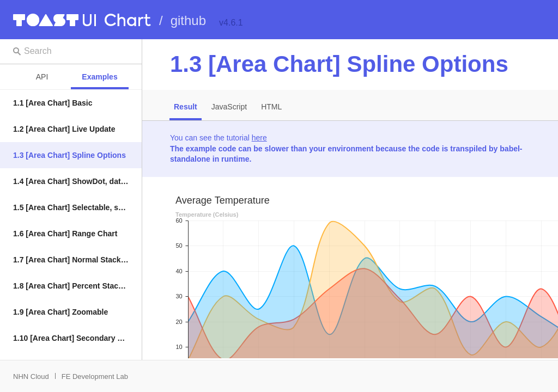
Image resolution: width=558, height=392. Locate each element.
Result (186, 107)
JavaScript (229, 107)
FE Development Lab (95, 376)
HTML (271, 107)
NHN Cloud (31, 376)
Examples (99, 77)
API (42, 77)
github (188, 20)
